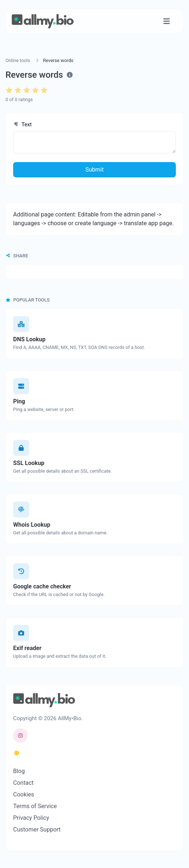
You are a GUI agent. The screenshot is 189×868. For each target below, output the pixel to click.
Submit (94, 170)
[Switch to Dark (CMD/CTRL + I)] (17, 753)
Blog (19, 771)
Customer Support (37, 829)
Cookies (24, 794)
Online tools (18, 60)
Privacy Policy (31, 818)
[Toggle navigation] (167, 21)
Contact (23, 783)
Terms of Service (35, 806)
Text (22, 125)
